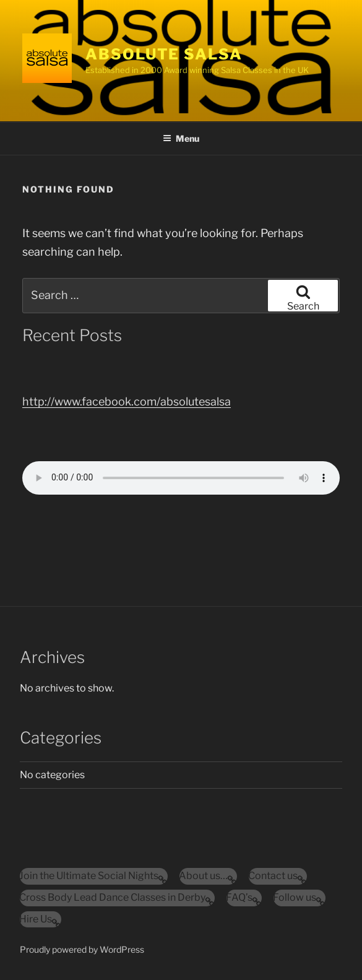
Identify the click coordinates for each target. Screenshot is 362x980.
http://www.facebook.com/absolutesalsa (127, 401)
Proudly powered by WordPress (82, 949)
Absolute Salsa (164, 54)
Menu (181, 138)
